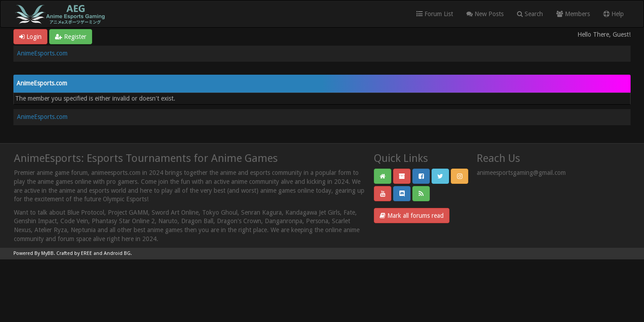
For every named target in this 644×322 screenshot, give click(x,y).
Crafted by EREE (74, 253)
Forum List (435, 14)
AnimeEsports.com (42, 53)
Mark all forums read (412, 216)
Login (30, 37)
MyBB (47, 253)
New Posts (485, 14)
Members (573, 14)
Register (71, 37)
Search (530, 14)
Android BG (117, 253)
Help (614, 14)
